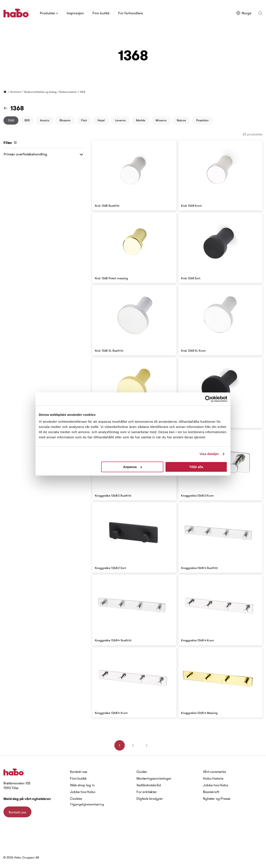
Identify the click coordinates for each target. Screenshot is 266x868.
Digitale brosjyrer (150, 798)
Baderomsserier (68, 92)
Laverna (120, 120)
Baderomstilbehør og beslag (40, 92)
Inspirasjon (75, 13)
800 (27, 120)
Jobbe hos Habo (83, 792)
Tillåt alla (196, 467)
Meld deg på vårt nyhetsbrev (27, 799)
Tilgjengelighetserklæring (87, 804)
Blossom (65, 120)
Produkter (49, 13)
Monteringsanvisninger (154, 778)
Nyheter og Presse (217, 798)
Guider (142, 772)
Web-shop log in (82, 785)
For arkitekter (147, 792)
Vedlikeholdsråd (149, 785)
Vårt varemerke (214, 772)
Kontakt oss (17, 812)
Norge (244, 13)
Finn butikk (101, 13)
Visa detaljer (209, 454)
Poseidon (202, 120)
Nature (181, 120)
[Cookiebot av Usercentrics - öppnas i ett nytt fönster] (208, 399)
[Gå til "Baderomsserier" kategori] (8, 108)
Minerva (161, 120)
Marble (141, 120)
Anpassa (132, 467)
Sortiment (16, 92)
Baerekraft (211, 792)
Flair (84, 120)
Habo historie (213, 778)
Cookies (76, 798)
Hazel (101, 120)
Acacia (45, 120)
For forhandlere (131, 13)
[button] (260, 13)
